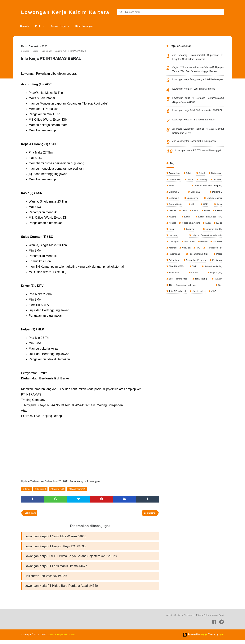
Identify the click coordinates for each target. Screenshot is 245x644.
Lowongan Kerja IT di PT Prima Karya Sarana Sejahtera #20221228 (71, 559)
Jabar (219, 227)
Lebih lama (149, 514)
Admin (189, 195)
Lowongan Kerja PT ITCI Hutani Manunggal (200, 171)
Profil (41, 26)
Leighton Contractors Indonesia (185, 265)
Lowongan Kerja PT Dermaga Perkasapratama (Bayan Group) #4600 (198, 112)
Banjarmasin (175, 201)
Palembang (174, 285)
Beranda (26, 26)
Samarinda (174, 304)
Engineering (192, 221)
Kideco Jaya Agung (178, 253)
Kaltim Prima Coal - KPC (181, 246)
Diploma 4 (174, 221)
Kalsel (219, 233)
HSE (205, 227)
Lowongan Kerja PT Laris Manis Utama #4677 (56, 569)
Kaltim (218, 240)
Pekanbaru (174, 291)
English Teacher (214, 221)
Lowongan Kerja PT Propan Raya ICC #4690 (55, 548)
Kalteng (196, 240)
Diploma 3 (43, 489)
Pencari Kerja (63, 26)
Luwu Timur (174, 272)
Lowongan (216, 265)
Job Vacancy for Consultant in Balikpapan (197, 159)
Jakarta (172, 233)
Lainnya (173, 259)
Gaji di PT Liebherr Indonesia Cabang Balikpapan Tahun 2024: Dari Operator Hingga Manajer (198, 74)
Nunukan (173, 278)
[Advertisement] (90, 447)
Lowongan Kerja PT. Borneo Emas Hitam (197, 136)
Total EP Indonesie (178, 323)
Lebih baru (31, 514)
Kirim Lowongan (91, 26)
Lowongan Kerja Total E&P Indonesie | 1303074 (198, 125)
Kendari (218, 246)
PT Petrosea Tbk (213, 278)
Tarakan (218, 310)
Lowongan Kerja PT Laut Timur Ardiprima (197, 100)
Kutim (219, 253)
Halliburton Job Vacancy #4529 (46, 579)
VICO (215, 323)
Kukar (208, 253)
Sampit (194, 304)
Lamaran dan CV (194, 259)
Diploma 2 (195, 214)
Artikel (201, 195)
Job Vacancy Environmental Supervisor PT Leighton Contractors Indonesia (198, 58)
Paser (219, 285)
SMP (194, 297)
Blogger (203, 639)
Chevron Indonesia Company (207, 208)
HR (193, 227)
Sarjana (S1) (62, 489)
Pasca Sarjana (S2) (198, 285)
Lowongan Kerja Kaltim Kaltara (72, 12)
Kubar (196, 253)
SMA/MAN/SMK (83, 489)
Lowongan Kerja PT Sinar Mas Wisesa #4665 (55, 538)
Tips (220, 317)
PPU (191, 278)
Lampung (217, 259)
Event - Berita (176, 227)
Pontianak (217, 291)
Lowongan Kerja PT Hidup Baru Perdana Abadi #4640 (61, 590)
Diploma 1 (174, 214)
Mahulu (189, 272)
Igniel (221, 639)
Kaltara (172, 240)
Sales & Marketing (212, 297)
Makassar (203, 272)
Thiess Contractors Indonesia (183, 317)
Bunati (172, 208)
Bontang (202, 201)
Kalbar (203, 233)
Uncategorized (200, 323)
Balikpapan (216, 195)
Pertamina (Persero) (196, 291)
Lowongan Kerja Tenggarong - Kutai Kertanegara (198, 89)
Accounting (174, 195)
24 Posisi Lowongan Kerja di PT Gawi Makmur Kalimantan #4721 (198, 148)
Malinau (218, 272)
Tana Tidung (201, 310)
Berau (28, 489)
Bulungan (217, 201)
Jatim (188, 233)
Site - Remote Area (178, 310)
